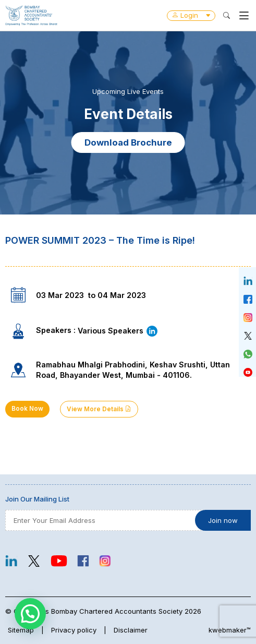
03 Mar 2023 (60, 295)
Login (191, 15)
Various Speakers (118, 331)
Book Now (27, 409)
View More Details (99, 409)
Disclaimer (131, 630)
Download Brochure (128, 142)
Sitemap (21, 630)
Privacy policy (74, 630)
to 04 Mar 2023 (117, 295)
